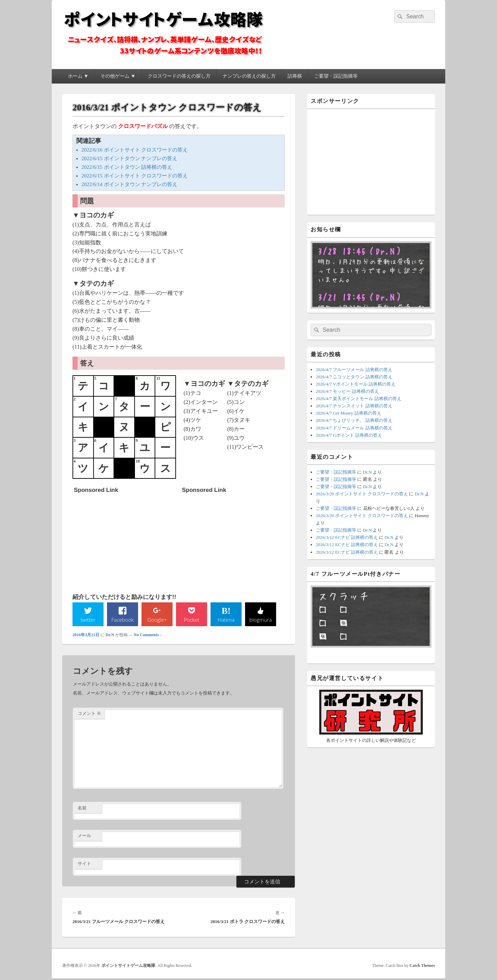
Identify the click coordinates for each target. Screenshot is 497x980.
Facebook (123, 620)
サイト (84, 864)
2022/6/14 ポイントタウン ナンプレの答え (129, 184)
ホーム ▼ (78, 76)
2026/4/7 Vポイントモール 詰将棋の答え (356, 384)
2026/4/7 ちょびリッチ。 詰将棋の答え (354, 420)
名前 (82, 809)
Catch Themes (422, 966)
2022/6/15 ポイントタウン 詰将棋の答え (127, 167)
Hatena (226, 620)
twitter (88, 620)
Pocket (192, 620)
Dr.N (110, 635)
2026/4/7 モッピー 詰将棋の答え (347, 391)
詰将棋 (295, 76)
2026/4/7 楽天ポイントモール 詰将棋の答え (359, 399)
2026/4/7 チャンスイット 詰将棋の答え (354, 406)
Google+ (157, 620)
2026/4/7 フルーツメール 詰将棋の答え (354, 370)
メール (84, 836)
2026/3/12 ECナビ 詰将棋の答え (347, 537)
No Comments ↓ (148, 635)
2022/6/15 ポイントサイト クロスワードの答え (135, 176)
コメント (89, 714)
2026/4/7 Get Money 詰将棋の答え (349, 413)
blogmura (260, 620)
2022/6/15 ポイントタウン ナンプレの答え (129, 158)
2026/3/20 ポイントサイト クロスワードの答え (362, 494)
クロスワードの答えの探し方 (179, 76)
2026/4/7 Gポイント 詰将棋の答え (349, 435)
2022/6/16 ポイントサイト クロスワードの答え (135, 150)
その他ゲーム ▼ (118, 76)
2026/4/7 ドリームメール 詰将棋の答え (354, 428)
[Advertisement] (126, 540)
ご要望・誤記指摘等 (336, 76)
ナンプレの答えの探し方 (249, 76)
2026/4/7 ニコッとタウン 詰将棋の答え (354, 377)
